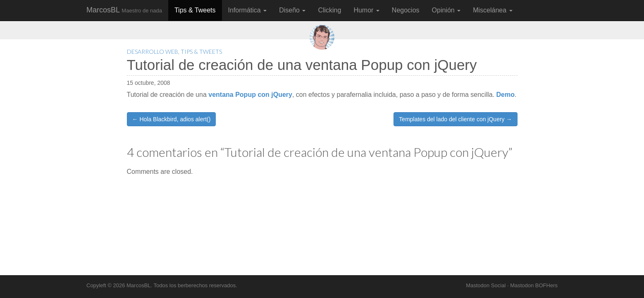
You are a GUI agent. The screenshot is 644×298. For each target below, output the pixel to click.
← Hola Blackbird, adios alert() (172, 119)
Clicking (329, 10)
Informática (248, 10)
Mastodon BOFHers (534, 285)
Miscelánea (493, 10)
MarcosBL (124, 10)
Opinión (446, 10)
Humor (366, 10)
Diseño (292, 10)
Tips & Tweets (195, 10)
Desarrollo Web (153, 52)
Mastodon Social (486, 285)
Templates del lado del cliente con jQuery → (455, 119)
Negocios (406, 10)
